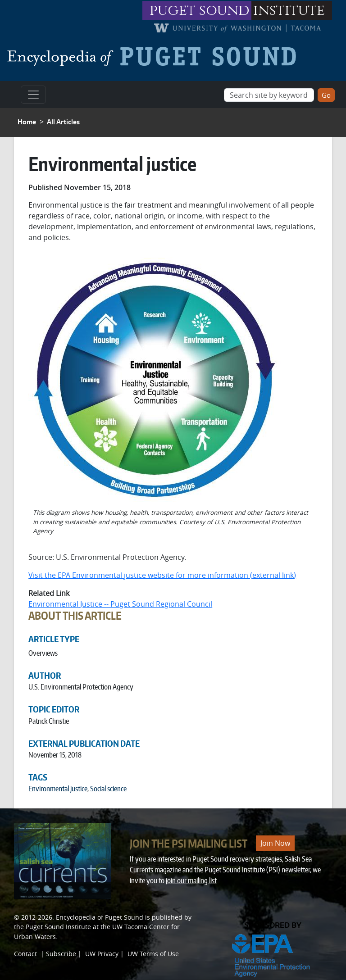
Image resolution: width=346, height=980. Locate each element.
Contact (25, 954)
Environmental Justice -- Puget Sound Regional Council (120, 604)
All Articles (63, 122)
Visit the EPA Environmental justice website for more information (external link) (162, 575)
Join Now (275, 843)
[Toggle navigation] (33, 95)
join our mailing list (191, 880)
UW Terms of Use (153, 954)
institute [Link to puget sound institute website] (289, 11)
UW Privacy (102, 954)
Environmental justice (58, 789)
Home (27, 122)
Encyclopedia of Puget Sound (100, 917)
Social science (108, 789)
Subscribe (61, 954)
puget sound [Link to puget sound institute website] (200, 11)
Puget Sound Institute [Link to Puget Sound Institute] (58, 927)
